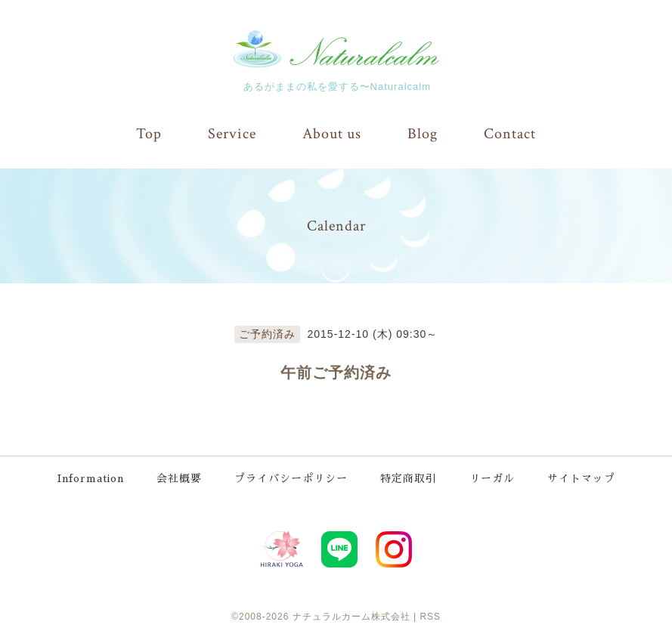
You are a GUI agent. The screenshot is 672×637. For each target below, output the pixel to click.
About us (332, 134)
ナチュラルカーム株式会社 (351, 614)
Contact (510, 134)
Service (232, 134)
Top (149, 134)
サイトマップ (583, 477)
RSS (430, 614)
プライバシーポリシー (293, 477)
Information (90, 477)
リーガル (494, 477)
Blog (423, 134)
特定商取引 (410, 477)
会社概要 (181, 477)
